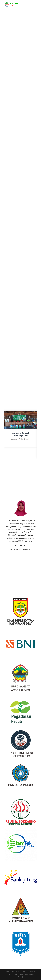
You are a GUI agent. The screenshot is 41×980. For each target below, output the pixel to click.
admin (16, 439)
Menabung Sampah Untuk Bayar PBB (20, 434)
